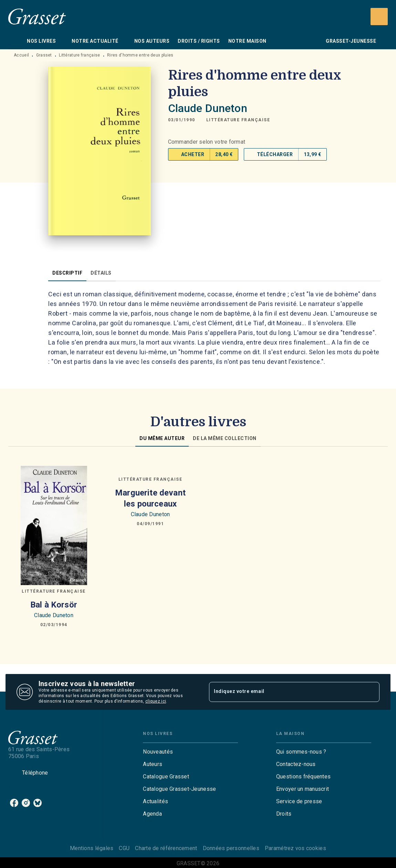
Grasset (44, 55)
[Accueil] (37, 16)
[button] (238, 120)
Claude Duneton (208, 108)
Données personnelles (231, 848)
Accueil (21, 55)
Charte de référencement (166, 848)
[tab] (15, 41)
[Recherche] (379, 17)
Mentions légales (92, 848)
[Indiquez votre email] (286, 692)
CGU (124, 848)
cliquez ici (156, 701)
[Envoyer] (371, 692)
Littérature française (79, 55)
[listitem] (14, 803)
